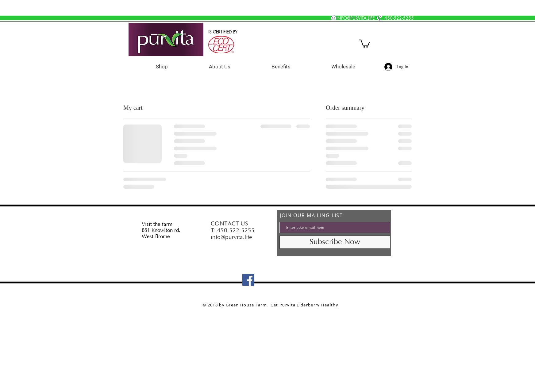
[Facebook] (248, 280)
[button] (365, 43)
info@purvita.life (231, 237)
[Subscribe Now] (335, 242)
